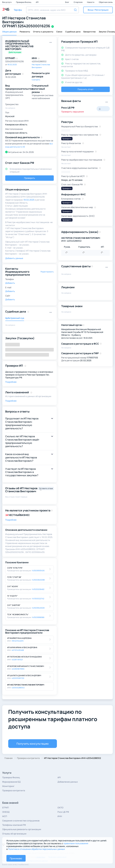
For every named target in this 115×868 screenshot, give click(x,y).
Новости (91, 2)
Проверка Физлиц (24, 2)
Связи (59, 32)
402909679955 (18, 669)
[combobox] (52, 10)
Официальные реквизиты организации (22, 829)
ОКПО (60, 808)
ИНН (60, 816)
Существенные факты (76, 266)
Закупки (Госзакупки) (20, 338)
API (37, 2)
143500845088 (38, 580)
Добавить (10, 283)
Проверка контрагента (14, 790)
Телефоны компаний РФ (14, 825)
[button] (98, 10)
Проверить (30, 178)
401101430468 (18, 650)
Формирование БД (11, 782)
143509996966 (38, 617)
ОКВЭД (6, 812)
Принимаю (16, 858)
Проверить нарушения (73, 112)
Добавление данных (68, 782)
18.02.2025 (12, 65)
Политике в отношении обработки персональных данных (37, 849)
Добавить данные (14, 258)
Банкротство (90, 32)
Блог (67, 2)
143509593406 (38, 571)
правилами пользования (76, 843)
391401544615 (18, 641)
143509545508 (38, 608)
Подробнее (11, 382)
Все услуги (7, 2)
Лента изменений (17, 392)
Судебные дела (73, 32)
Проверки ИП (14, 366)
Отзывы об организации (14, 834)
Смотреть (36, 80)
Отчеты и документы (43, 32)
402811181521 (17, 660)
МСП (5, 816)
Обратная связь (106, 2)
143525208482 (38, 589)
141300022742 (38, 599)
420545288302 (18, 688)
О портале (78, 2)
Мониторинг (8, 786)
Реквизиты (25, 32)
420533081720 (18, 678)
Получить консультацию (33, 744)
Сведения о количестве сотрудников (21, 821)
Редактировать (47, 272)
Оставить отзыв (46, 488)
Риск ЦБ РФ (63, 812)
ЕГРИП (6, 808)
